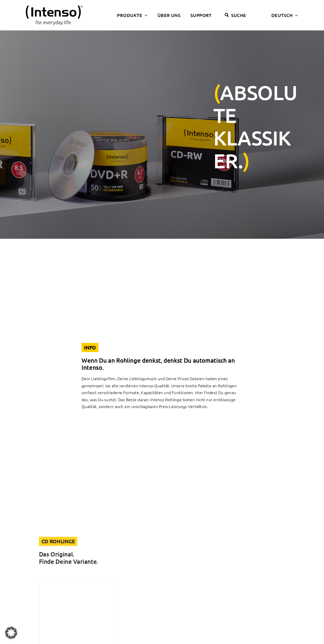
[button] (11, 633)
